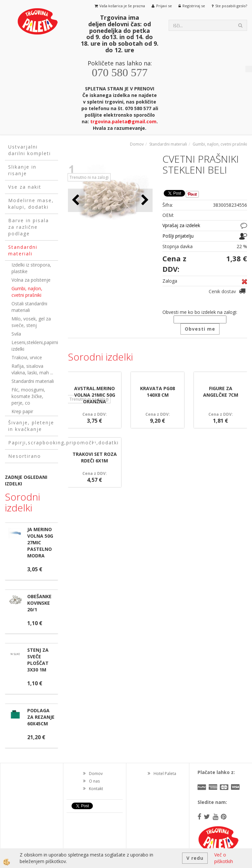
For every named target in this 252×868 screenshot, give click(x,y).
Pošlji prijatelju (178, 236)
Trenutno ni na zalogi (89, 177)
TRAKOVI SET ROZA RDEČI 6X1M (95, 457)
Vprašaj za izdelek (181, 225)
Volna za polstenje (31, 280)
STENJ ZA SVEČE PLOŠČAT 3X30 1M (38, 660)
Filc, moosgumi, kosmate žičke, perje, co (28, 396)
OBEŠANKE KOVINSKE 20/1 (39, 603)
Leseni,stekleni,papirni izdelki (35, 346)
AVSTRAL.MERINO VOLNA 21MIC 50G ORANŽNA (95, 395)
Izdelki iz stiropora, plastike (31, 268)
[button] (144, 200)
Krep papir (22, 411)
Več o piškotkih (224, 858)
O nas (94, 781)
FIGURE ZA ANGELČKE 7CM (221, 392)
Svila (16, 334)
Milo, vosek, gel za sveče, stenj (31, 322)
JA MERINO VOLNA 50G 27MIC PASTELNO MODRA (40, 542)
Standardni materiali (33, 381)
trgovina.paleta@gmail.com (123, 121)
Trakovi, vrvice (27, 357)
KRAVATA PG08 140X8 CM (157, 392)
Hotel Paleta (165, 774)
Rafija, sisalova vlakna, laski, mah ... (32, 369)
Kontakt (96, 789)
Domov (137, 144)
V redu (195, 858)
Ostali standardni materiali (29, 307)
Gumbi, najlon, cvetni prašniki (27, 292)
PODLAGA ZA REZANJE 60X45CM (41, 717)
